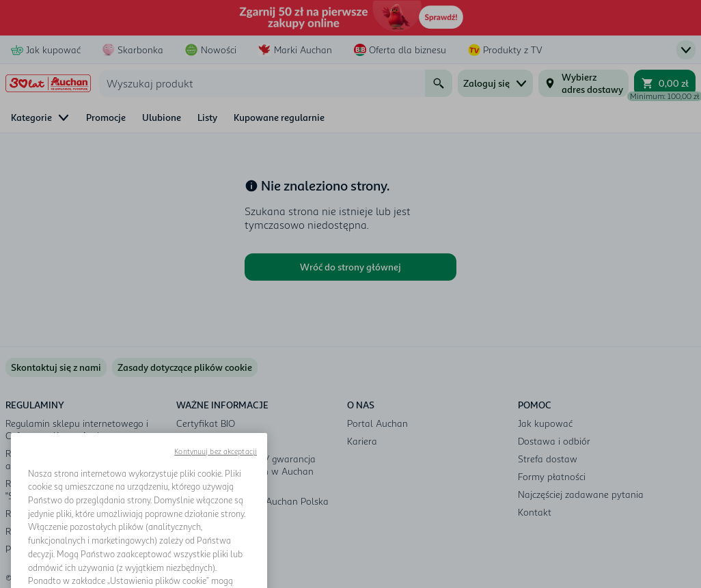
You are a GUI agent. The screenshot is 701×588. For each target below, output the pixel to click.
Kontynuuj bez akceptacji (216, 483)
